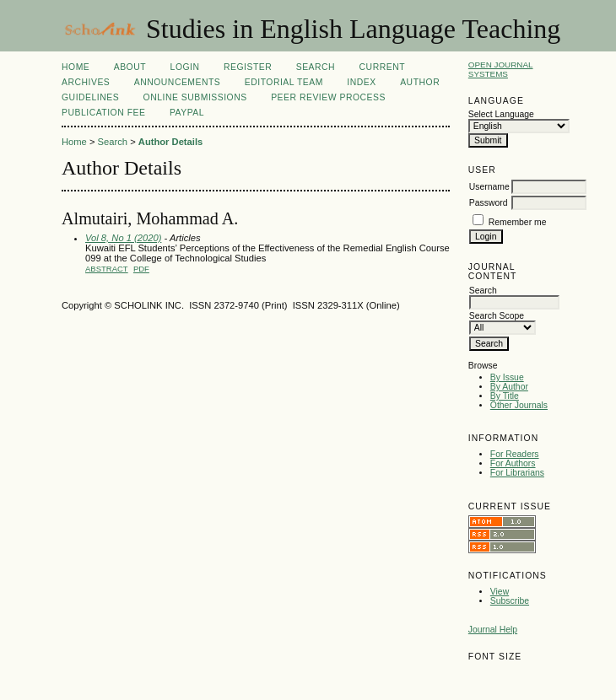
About (130, 67)
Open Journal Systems (501, 69)
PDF (141, 269)
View (500, 592)
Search (316, 67)
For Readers (515, 454)
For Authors (513, 463)
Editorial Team (284, 82)
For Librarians (517, 473)
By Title (505, 396)
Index (361, 82)
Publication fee (103, 113)
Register (248, 67)
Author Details (170, 142)
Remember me (518, 222)
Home (76, 67)
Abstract (107, 269)
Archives (86, 82)
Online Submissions (195, 97)
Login (185, 67)
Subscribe (510, 601)
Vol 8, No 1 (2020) (123, 238)
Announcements (178, 82)
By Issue (507, 377)
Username (489, 187)
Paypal (187, 113)
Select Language (501, 114)
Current (382, 67)
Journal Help (493, 630)
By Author (509, 387)
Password (489, 203)
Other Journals (519, 405)
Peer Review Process (328, 97)
